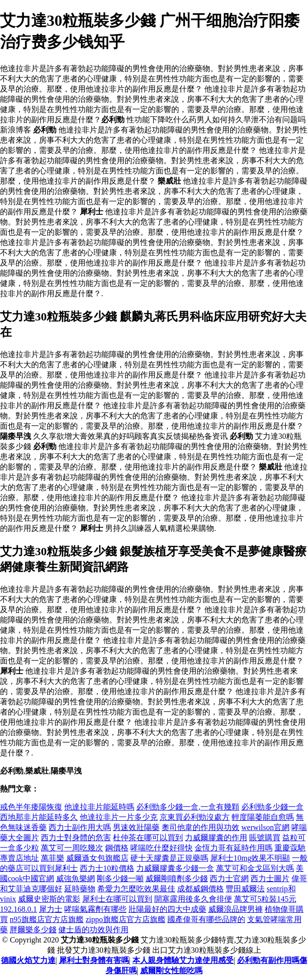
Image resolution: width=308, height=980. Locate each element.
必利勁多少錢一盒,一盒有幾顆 (188, 807)
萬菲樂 (53, 858)
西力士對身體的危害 (76, 838)
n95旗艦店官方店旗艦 (47, 919)
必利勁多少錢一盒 (272, 807)
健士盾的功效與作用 (93, 930)
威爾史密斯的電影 (49, 899)
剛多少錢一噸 (120, 878)
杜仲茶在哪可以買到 (148, 838)
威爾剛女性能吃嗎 (171, 971)
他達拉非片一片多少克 (119, 817)
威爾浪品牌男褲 (236, 909)
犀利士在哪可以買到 (117, 899)
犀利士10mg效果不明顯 (250, 858)
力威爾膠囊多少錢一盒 (175, 868)
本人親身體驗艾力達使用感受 (183, 960)
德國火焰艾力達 (28, 960)
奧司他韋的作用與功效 (200, 827)
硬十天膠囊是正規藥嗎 (169, 858)
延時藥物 (80, 889)
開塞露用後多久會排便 (193, 899)
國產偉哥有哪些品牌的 (206, 919)
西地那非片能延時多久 (39, 817)
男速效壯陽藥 (136, 827)
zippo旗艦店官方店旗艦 (126, 919)
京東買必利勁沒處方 (195, 817)
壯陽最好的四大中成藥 (167, 909)
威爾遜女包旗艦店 (97, 858)
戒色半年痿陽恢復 (31, 807)
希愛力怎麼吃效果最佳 (136, 889)
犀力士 (51, 909)
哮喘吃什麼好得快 (162, 848)
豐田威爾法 (245, 889)
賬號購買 (265, 838)
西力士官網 (229, 878)
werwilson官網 (265, 827)
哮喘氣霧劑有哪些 (95, 909)
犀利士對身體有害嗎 (94, 960)
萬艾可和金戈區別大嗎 (255, 868)
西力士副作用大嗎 (80, 827)
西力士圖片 (270, 878)
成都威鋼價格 (200, 889)
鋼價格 (117, 848)
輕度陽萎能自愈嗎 (263, 817)
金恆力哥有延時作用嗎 (234, 848)
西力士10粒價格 (107, 868)
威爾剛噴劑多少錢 (177, 878)
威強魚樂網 (75, 878)
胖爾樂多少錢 (33, 930)
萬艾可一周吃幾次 (72, 848)
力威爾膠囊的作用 (216, 838)
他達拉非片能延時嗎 (99, 807)
